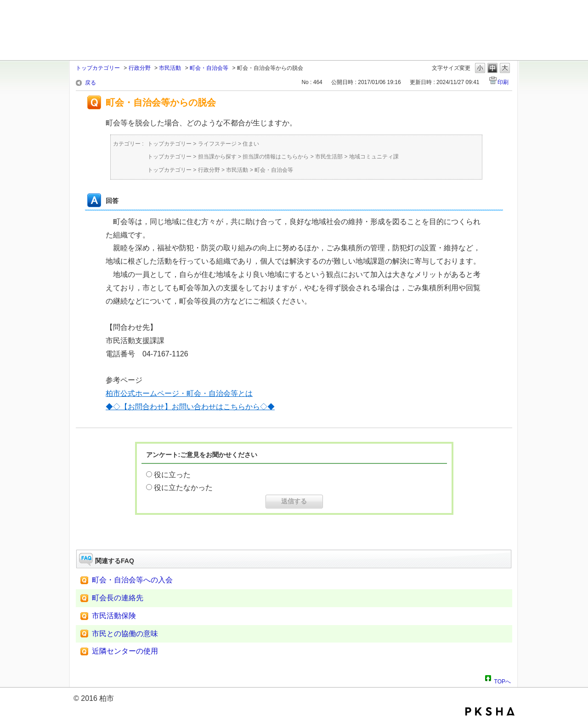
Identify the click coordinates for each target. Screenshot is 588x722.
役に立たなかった (183, 488)
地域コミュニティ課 (374, 157)
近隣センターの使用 (125, 651)
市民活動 (170, 68)
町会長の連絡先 (118, 598)
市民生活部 (329, 157)
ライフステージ (217, 144)
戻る (90, 83)
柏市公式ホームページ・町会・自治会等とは (179, 393)
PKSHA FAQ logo (490, 711)
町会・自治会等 (209, 68)
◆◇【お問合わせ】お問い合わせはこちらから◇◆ (190, 407)
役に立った (172, 475)
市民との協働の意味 (125, 634)
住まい (251, 144)
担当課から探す (217, 157)
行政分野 (140, 68)
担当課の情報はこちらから (276, 157)
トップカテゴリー (98, 68)
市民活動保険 (114, 616)
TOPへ (503, 680)
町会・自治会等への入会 (132, 580)
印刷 (503, 82)
